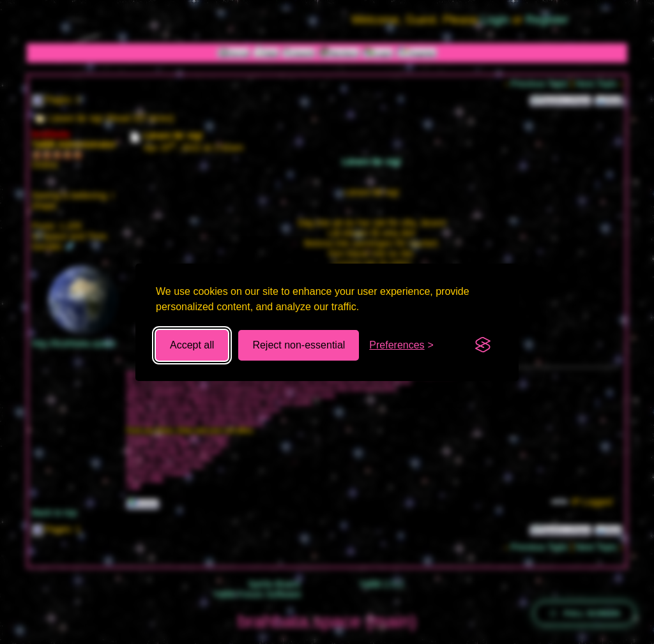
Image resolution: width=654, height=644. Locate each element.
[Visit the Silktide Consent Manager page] (483, 345)
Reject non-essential (299, 345)
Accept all (192, 345)
